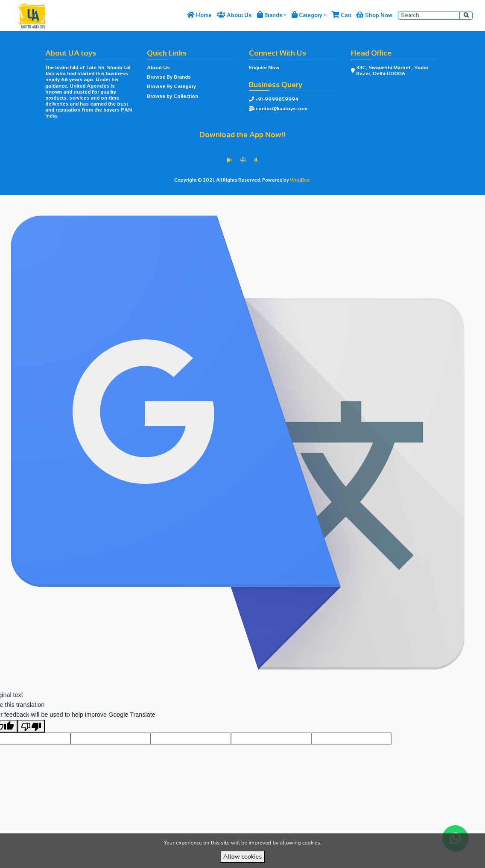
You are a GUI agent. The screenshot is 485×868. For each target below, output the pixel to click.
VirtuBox (258, 202)
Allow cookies (242, 856)
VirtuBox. (300, 180)
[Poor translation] (31, 741)
